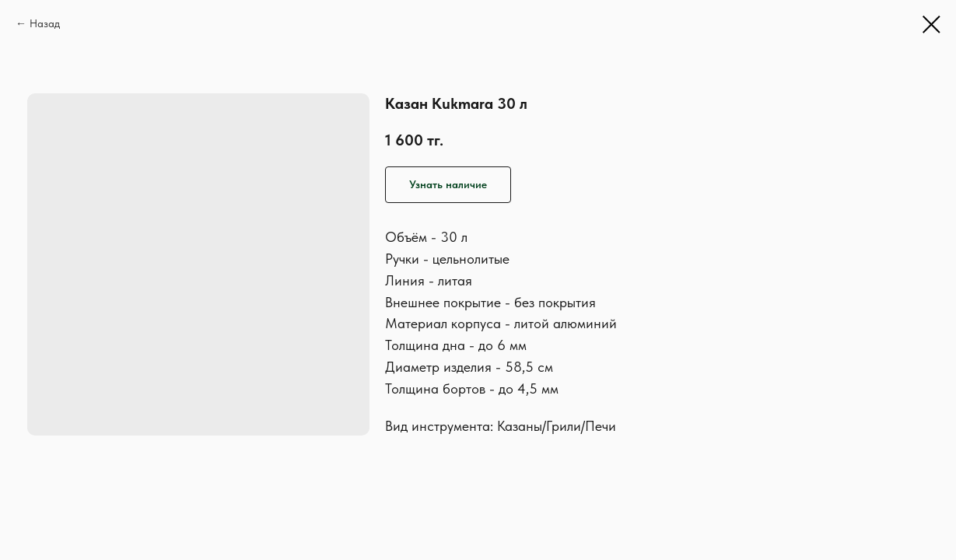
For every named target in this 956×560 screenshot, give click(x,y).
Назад (45, 23)
